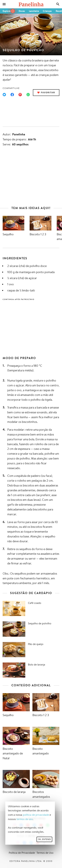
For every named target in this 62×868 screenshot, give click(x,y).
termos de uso (25, 819)
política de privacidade (36, 815)
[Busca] (58, 4)
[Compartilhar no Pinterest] (20, 95)
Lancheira (34, 11)
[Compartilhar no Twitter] (4, 95)
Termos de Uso (45, 853)
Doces (22, 11)
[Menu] (4, 4)
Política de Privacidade (22, 853)
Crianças (47, 11)
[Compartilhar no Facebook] (12, 95)
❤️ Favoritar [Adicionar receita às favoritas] (46, 93)
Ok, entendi (44, 839)
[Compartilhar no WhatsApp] (28, 95)
